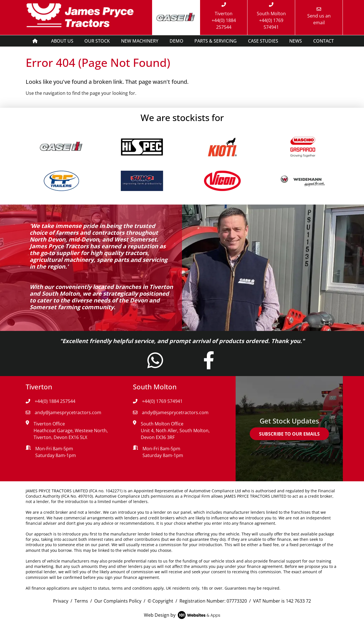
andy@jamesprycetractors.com (63, 412)
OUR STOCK (97, 41)
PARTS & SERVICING (216, 41)
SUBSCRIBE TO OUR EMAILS (289, 434)
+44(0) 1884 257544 (51, 401)
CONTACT (324, 41)
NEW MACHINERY (140, 41)
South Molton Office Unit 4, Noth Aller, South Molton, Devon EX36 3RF (175, 431)
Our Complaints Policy (118, 601)
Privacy (61, 601)
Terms (81, 601)
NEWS (296, 41)
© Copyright (160, 601)
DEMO (176, 41)
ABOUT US (62, 41)
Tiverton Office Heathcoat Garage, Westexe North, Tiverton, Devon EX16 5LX (71, 431)
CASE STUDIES (263, 41)
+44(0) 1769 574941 (158, 401)
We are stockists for (182, 118)
